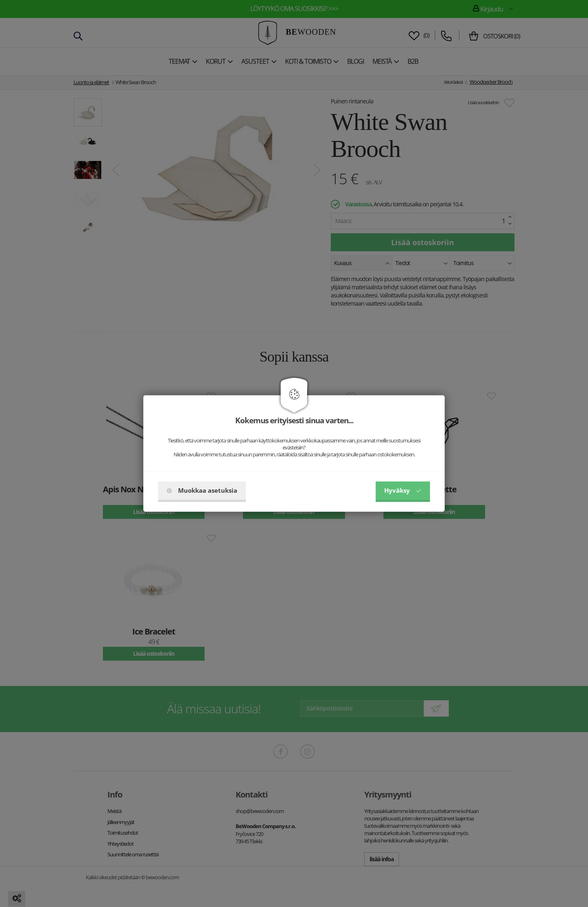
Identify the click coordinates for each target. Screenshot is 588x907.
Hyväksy (403, 491)
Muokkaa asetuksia (202, 491)
